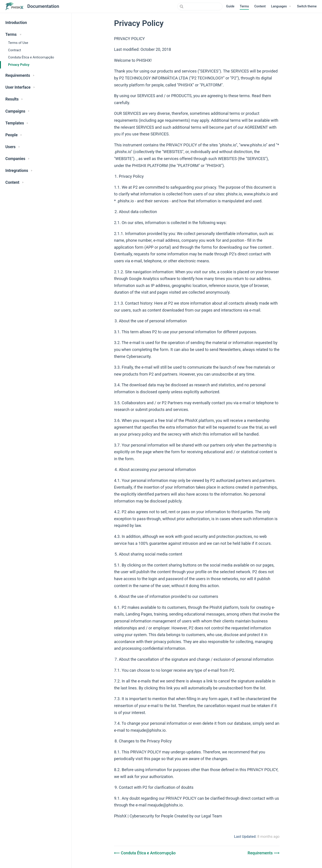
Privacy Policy (19, 65)
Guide (230, 6)
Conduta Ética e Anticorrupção (31, 57)
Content (260, 6)
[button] (307, 6)
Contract (15, 50)
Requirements (261, 853)
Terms (244, 6)
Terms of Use (18, 43)
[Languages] (281, 6)
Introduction (16, 23)
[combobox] (200, 6)
